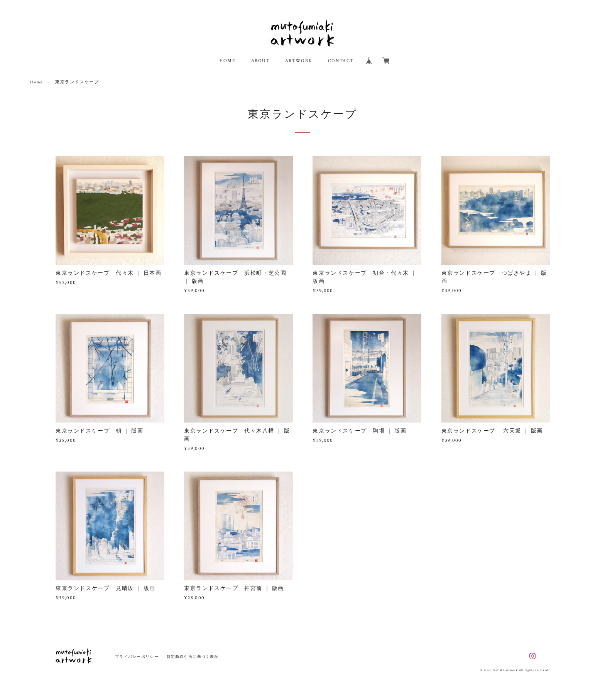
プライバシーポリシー (137, 657)
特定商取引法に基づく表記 (193, 657)
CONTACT (341, 61)
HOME (227, 61)
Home (36, 82)
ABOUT (260, 61)
